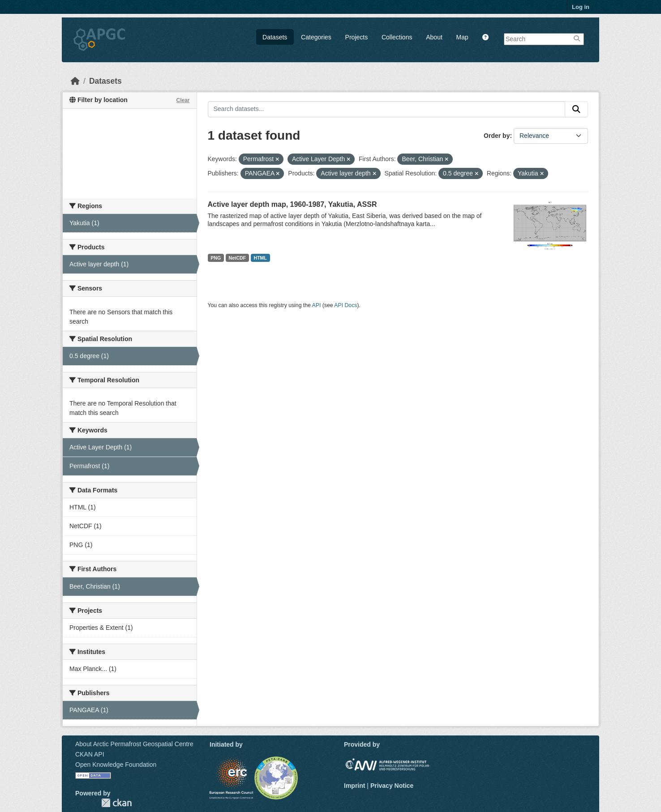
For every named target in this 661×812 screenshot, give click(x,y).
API (317, 305)
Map (462, 37)
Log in (581, 7)
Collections (397, 37)
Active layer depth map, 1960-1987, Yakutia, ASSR (292, 204)
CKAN (116, 803)
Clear (183, 100)
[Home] (75, 81)
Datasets (275, 37)
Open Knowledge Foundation (116, 765)
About (434, 37)
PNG (216, 258)
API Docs (346, 305)
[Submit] (576, 109)
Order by (497, 136)
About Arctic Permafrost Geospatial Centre (134, 744)
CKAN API (90, 754)
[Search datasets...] (387, 109)
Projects (357, 37)
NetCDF (238, 258)
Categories (316, 37)
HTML (260, 258)
